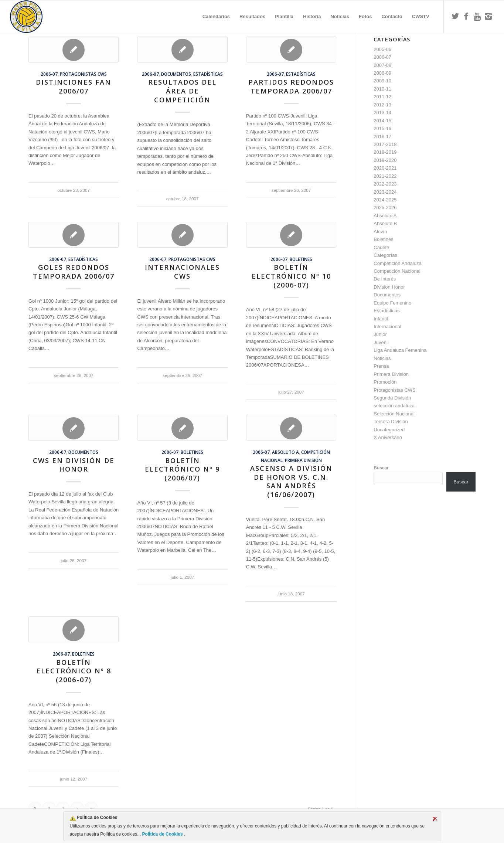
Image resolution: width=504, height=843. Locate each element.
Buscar (381, 468)
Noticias (382, 358)
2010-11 (382, 89)
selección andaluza (394, 406)
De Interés (385, 279)
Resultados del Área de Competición (182, 91)
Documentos (176, 74)
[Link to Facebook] (466, 16)
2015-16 (382, 128)
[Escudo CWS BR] (26, 17)
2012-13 (382, 105)
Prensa (381, 366)
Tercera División (391, 421)
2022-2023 (385, 184)
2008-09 (382, 73)
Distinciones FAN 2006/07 (74, 86)
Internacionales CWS (182, 272)
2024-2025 (385, 200)
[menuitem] (216, 17)
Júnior (380, 334)
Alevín (380, 232)
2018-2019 (385, 152)
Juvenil (381, 342)
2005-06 (382, 49)
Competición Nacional (397, 271)
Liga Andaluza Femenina (400, 350)
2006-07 (49, 74)
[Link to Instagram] (488, 16)
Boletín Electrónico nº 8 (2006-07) (74, 671)
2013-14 (382, 113)
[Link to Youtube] (477, 16)
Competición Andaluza (397, 263)
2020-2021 (385, 168)
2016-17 (382, 137)
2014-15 (382, 121)
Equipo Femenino (392, 303)
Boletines (301, 259)
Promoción (385, 382)
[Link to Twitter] (455, 16)
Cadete (381, 247)
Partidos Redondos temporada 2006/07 (291, 86)
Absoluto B (385, 223)
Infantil (381, 319)
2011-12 (382, 97)
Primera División (303, 460)
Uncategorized (389, 430)
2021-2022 (385, 176)
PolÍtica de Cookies (162, 834)
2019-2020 (385, 160)
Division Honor (389, 287)
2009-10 (382, 81)
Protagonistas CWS (83, 74)
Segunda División (392, 398)
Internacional (387, 327)
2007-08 (382, 65)
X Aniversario (388, 437)
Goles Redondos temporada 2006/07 (74, 272)
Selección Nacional (394, 414)
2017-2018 (385, 144)
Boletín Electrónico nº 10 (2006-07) (291, 276)
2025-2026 (385, 208)
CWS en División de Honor (74, 465)
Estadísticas (208, 74)
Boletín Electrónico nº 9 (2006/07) (182, 469)
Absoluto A (285, 452)
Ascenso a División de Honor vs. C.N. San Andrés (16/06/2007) (291, 481)
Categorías (385, 255)
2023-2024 (385, 192)
